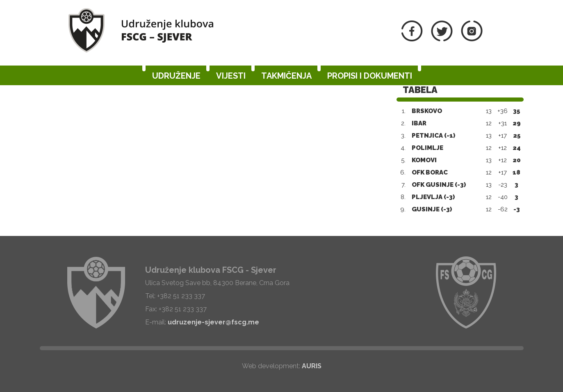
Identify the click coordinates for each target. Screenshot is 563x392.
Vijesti (231, 76)
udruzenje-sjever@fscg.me (213, 322)
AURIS (312, 366)
